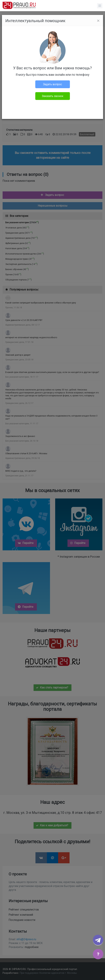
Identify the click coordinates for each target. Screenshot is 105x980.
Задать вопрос (53, 84)
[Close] (98, 21)
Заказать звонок (53, 96)
